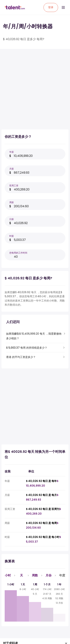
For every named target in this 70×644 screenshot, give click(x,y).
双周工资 (14, 186)
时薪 (12, 236)
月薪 (12, 169)
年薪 (12, 152)
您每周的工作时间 (18, 253)
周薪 (12, 202)
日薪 (12, 219)
